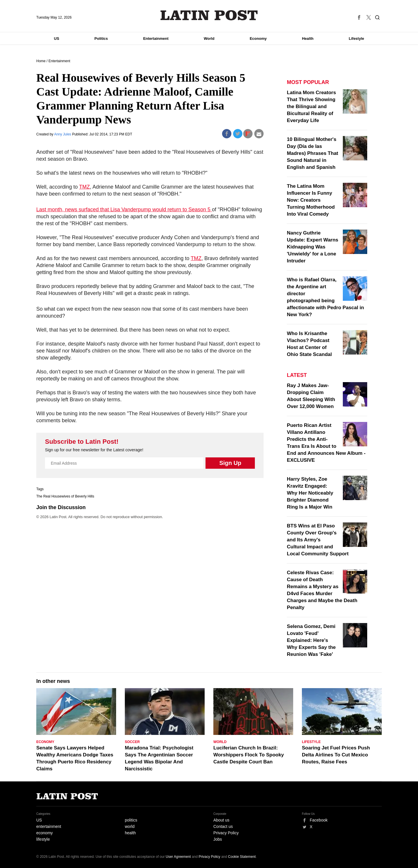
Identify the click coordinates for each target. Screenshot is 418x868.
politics (131, 820)
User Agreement (178, 857)
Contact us (223, 826)
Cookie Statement (242, 857)
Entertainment (156, 39)
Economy (258, 39)
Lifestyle (357, 39)
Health (308, 39)
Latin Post (209, 15)
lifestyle (43, 839)
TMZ (84, 187)
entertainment (49, 826)
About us (221, 820)
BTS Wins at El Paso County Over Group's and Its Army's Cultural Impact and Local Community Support (318, 540)
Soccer (132, 742)
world (130, 826)
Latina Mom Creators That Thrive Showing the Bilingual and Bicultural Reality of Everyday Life (311, 107)
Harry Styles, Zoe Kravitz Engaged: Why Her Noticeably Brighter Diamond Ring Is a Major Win (310, 493)
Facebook (319, 820)
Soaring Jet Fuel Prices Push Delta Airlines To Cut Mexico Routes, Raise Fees (336, 755)
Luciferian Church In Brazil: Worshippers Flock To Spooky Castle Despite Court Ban (249, 755)
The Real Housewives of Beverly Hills (65, 496)
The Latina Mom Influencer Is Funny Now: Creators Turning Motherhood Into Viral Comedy (311, 200)
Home (41, 61)
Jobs (218, 839)
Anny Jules (63, 134)
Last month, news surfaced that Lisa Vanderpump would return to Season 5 (124, 210)
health (130, 833)
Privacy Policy (226, 833)
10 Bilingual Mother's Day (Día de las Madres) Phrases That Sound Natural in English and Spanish (312, 153)
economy (45, 833)
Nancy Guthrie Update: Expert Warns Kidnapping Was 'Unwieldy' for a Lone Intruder (312, 247)
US (57, 39)
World (209, 39)
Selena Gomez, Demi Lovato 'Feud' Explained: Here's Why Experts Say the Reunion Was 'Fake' (311, 640)
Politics (101, 39)
